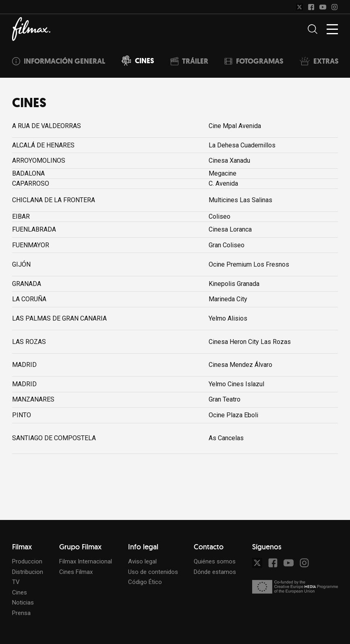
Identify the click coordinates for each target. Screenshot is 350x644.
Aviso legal (142, 561)
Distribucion (28, 572)
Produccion (27, 561)
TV (16, 582)
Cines (20, 592)
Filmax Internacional (86, 561)
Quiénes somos (215, 561)
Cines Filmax (76, 572)
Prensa (21, 613)
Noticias (23, 603)
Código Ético (145, 582)
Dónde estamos (215, 572)
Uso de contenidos (153, 572)
